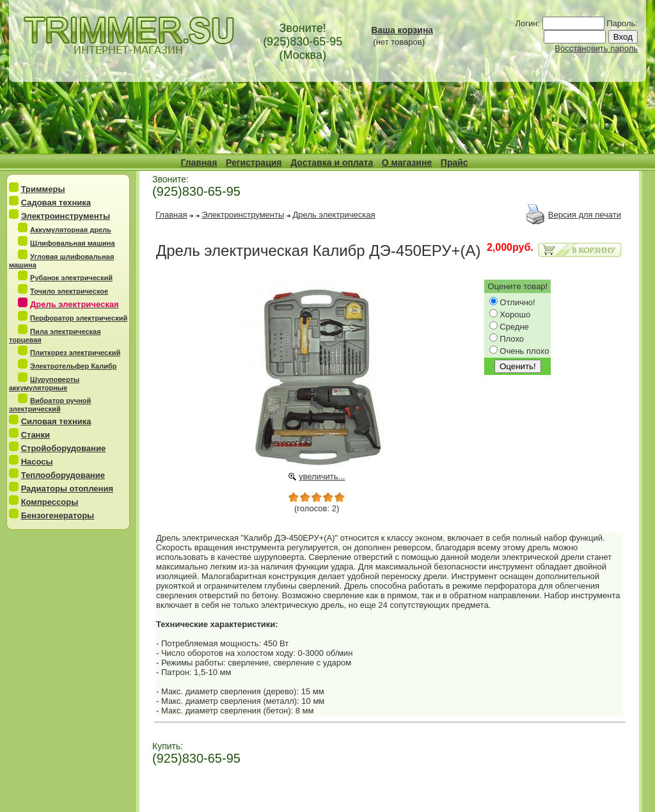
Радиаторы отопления (67, 489)
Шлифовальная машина (73, 243)
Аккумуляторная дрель (71, 230)
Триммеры (43, 189)
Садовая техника (56, 203)
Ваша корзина (402, 30)
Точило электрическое (69, 291)
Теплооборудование (63, 475)
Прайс (454, 163)
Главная (199, 163)
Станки (36, 435)
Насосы (37, 462)
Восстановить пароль (596, 48)
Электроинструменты (66, 216)
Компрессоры (50, 502)
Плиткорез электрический (75, 353)
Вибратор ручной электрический (50, 405)
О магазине (407, 163)
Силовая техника (56, 421)
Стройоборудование (64, 448)
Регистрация (254, 163)
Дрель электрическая (334, 215)
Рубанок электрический (71, 278)
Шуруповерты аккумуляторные (44, 384)
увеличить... (322, 476)
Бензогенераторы (58, 515)
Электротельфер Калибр (73, 366)
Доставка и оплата (332, 163)
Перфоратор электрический (79, 318)
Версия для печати (585, 215)
